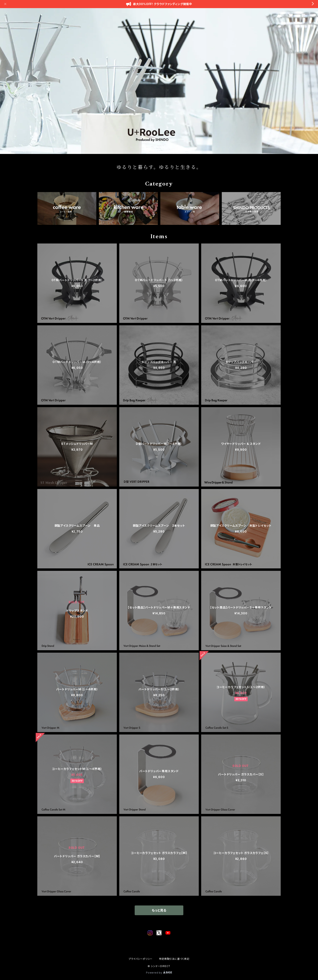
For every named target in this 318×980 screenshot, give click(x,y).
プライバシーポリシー (141, 959)
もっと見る (159, 910)
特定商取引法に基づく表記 (174, 959)
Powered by (159, 973)
